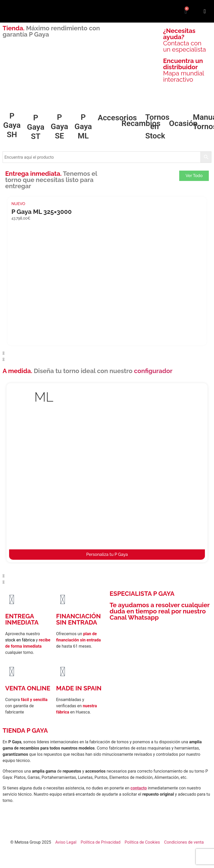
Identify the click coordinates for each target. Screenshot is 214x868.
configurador (153, 371)
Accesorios (117, 118)
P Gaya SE (59, 126)
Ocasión (183, 123)
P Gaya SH (12, 125)
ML (44, 397)
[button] (205, 11)
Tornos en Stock (157, 126)
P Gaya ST (36, 127)
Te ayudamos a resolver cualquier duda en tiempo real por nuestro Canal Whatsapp (160, 611)
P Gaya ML (83, 126)
